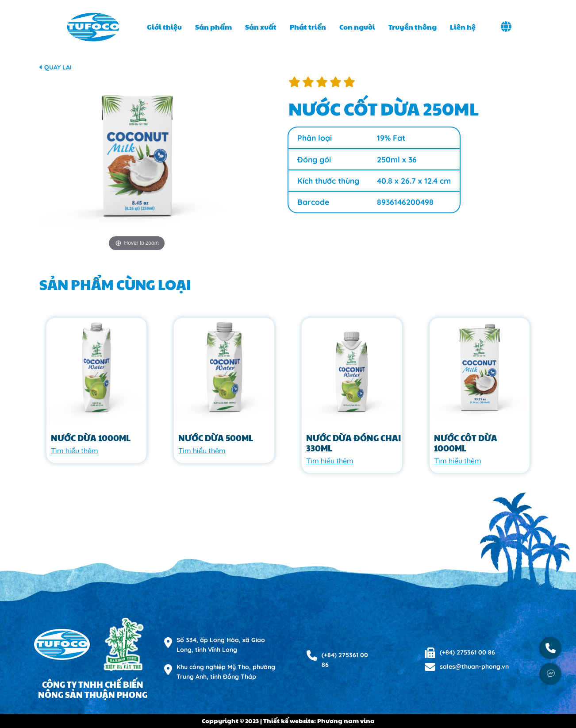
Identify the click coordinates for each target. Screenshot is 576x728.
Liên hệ (463, 27)
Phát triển (308, 27)
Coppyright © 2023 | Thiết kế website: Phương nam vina (288, 720)
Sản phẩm (213, 27)
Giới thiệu (164, 27)
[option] (137, 165)
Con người (357, 27)
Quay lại (56, 67)
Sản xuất (261, 27)
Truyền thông (413, 27)
